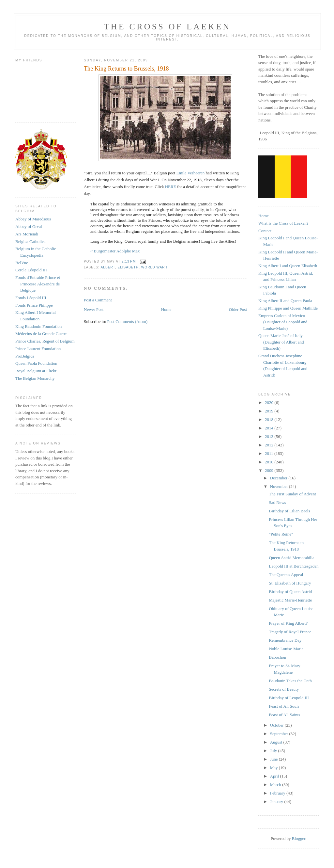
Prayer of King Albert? (288, 623)
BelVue (22, 263)
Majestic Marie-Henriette (290, 600)
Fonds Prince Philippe (34, 305)
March (276, 785)
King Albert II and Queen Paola (285, 301)
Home (166, 309)
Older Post (238, 309)
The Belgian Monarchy (35, 378)
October (277, 725)
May (274, 768)
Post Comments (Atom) (128, 321)
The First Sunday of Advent (292, 494)
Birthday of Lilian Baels (289, 511)
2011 (270, 453)
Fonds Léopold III (31, 298)
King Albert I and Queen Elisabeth (288, 266)
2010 (270, 462)
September (280, 734)
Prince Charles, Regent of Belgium (45, 341)
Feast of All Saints (284, 715)
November (280, 486)
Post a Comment (98, 300)
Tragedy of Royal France (290, 632)
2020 (270, 402)
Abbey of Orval (29, 226)
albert (108, 267)
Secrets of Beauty (284, 689)
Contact (265, 231)
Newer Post (94, 309)
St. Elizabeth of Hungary (290, 583)
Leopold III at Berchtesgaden (294, 566)
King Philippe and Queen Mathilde (288, 308)
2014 (270, 428)
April (275, 776)
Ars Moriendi (27, 234)
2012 (270, 445)
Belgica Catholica (30, 241)
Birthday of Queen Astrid (290, 592)
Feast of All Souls (284, 706)
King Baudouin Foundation (38, 326)
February (278, 793)
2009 (270, 470)
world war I (154, 267)
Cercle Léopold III (31, 270)
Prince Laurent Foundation (38, 349)
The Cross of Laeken (167, 27)
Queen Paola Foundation (36, 363)
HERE (171, 187)
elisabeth (128, 267)
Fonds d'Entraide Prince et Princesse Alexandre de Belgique (38, 284)
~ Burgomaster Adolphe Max (116, 251)
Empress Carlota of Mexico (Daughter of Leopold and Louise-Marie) (283, 322)
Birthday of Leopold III (289, 698)
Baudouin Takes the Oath (290, 681)
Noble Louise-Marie (286, 649)
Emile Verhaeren (191, 173)
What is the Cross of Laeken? (283, 223)
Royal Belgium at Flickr (36, 371)
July (274, 751)
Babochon (277, 657)
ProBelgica (25, 356)
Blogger (299, 838)
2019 (270, 411)
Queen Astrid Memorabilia (291, 558)
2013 (270, 436)
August (277, 742)
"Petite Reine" (281, 534)
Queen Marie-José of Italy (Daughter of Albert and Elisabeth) (281, 342)
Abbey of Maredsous (33, 219)
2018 (270, 419)
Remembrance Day (285, 640)
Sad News (277, 502)
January (277, 802)
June (274, 759)
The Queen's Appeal (286, 575)
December (279, 478)
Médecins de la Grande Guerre (41, 334)
